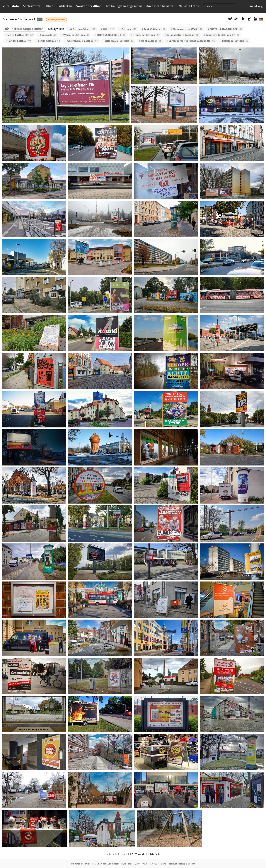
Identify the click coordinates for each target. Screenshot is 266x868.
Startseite (10, 19)
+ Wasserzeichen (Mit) (186, 29)
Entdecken (65, 6)
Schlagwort (27, 19)
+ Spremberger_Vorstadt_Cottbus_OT (191, 41)
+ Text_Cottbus (154, 29)
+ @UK (107, 29)
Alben (49, 6)
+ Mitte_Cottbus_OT (19, 35)
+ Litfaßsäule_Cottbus (118, 41)
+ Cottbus (128, 29)
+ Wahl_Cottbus (150, 41)
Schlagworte (32, 6)
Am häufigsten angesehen (124, 6)
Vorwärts (140, 854)
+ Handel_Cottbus (18, 41)
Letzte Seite (154, 854)
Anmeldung (256, 6)
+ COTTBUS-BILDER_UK (110, 35)
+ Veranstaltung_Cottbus (181, 35)
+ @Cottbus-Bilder (82, 29)
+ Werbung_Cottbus (75, 35)
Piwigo (87, 864)
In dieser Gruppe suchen (27, 29)
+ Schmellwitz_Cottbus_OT (222, 35)
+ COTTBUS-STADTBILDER (225, 29)
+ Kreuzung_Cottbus (145, 35)
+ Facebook (47, 35)
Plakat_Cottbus (57, 19)
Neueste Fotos (189, 6)
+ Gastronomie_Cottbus (81, 41)
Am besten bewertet (160, 6)
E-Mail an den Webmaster (106, 864)
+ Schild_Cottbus (48, 41)
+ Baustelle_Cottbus (234, 41)
